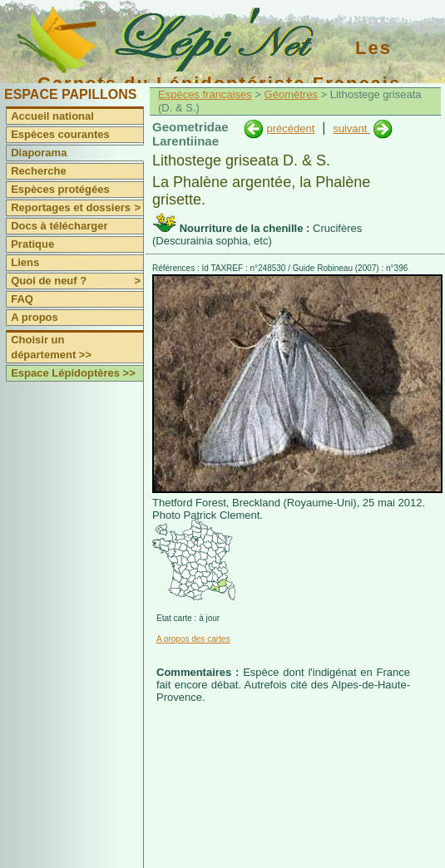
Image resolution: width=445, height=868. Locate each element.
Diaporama (39, 153)
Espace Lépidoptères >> (73, 373)
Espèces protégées (60, 189)
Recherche (38, 171)
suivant (351, 128)
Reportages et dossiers (77, 208)
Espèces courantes (60, 134)
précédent (290, 128)
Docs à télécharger (59, 226)
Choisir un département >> (51, 347)
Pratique (32, 244)
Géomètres (291, 94)
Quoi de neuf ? (77, 281)
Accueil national (52, 116)
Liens (25, 262)
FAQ (22, 299)
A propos (35, 317)
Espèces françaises (205, 94)
